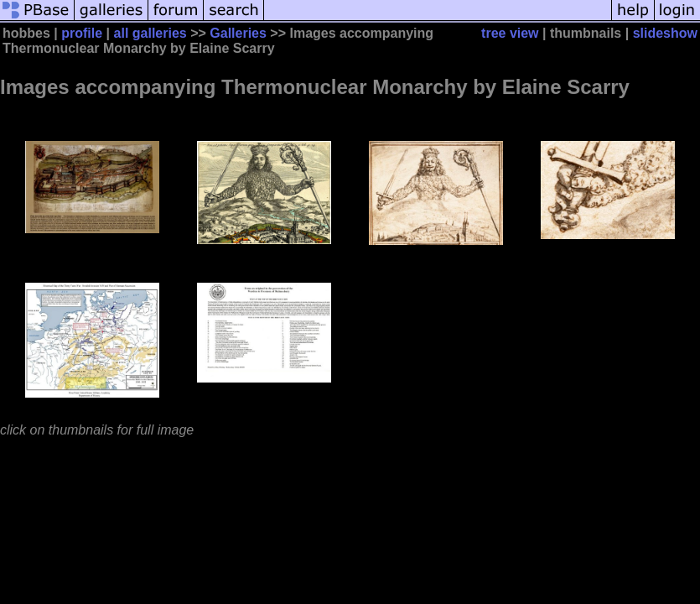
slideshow (665, 33)
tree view (510, 33)
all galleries (150, 33)
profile (82, 33)
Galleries (238, 33)
